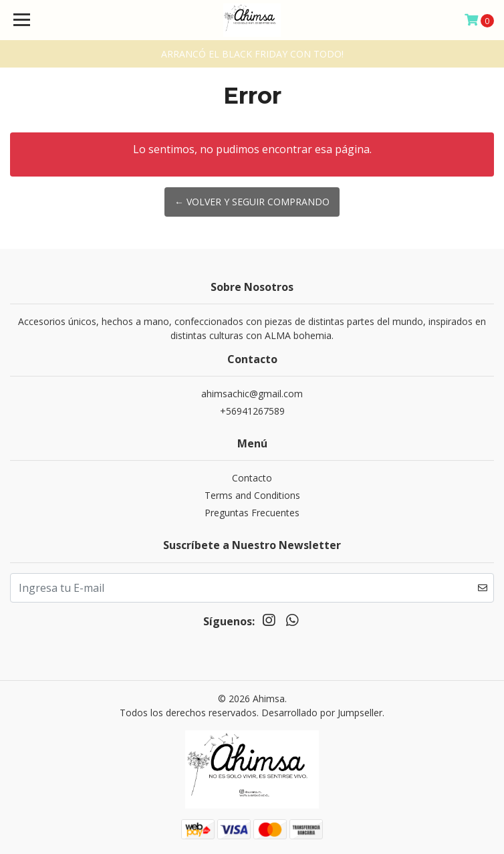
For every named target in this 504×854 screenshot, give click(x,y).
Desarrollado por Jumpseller (322, 713)
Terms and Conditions (252, 495)
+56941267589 (252, 411)
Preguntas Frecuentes (252, 513)
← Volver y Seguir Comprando (252, 202)
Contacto (252, 478)
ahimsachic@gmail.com (252, 394)
